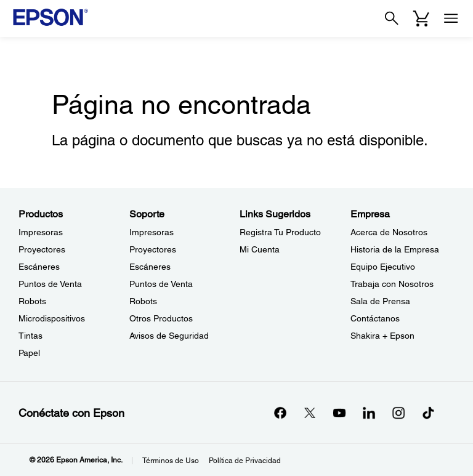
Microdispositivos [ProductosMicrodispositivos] (52, 318)
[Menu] (451, 18)
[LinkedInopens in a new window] (369, 413)
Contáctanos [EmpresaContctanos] (375, 318)
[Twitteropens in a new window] (310, 413)
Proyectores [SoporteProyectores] (153, 249)
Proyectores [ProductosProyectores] (42, 249)
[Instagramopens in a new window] (398, 413)
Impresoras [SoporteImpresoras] (152, 232)
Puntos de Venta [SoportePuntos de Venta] (161, 284)
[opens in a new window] (428, 413)
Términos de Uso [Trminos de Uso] (171, 461)
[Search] (392, 18)
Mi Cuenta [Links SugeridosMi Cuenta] (260, 249)
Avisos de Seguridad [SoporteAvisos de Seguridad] (169, 336)
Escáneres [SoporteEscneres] (150, 267)
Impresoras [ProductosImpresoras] (41, 232)
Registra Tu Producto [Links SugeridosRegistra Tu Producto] (280, 232)
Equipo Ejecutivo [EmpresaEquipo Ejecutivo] (383, 267)
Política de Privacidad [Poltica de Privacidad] (245, 461)
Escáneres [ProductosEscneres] (39, 267)
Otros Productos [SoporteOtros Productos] (161, 318)
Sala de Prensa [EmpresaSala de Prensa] (380, 301)
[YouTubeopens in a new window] (339, 413)
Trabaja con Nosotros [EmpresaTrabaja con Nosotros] (392, 284)
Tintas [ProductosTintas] (30, 336)
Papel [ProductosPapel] (29, 353)
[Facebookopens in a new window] (280, 413)
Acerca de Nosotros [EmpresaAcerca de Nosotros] (389, 232)
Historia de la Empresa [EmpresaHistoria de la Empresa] (395, 249)
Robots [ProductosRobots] (32, 301)
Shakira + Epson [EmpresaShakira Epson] (382, 336)
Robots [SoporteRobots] (143, 301)
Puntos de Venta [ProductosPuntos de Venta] (50, 284)
